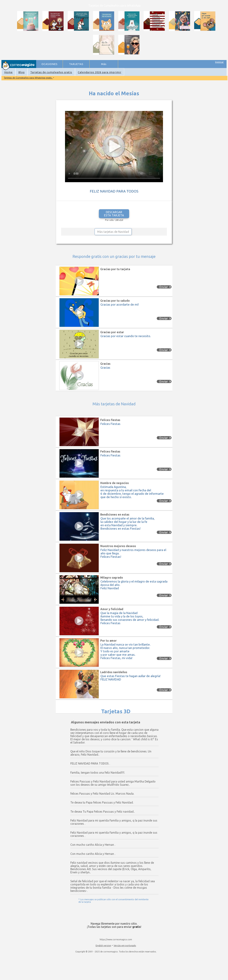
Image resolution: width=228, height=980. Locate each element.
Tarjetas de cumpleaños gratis (51, 72)
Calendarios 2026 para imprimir (100, 72)
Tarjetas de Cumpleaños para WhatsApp (114, 6)
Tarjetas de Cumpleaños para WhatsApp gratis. (28, 78)
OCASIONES (50, 64)
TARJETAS (76, 64)
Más (104, 64)
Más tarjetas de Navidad (113, 232)
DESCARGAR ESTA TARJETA (114, 214)
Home (8, 72)
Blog (21, 72)
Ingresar (219, 62)
